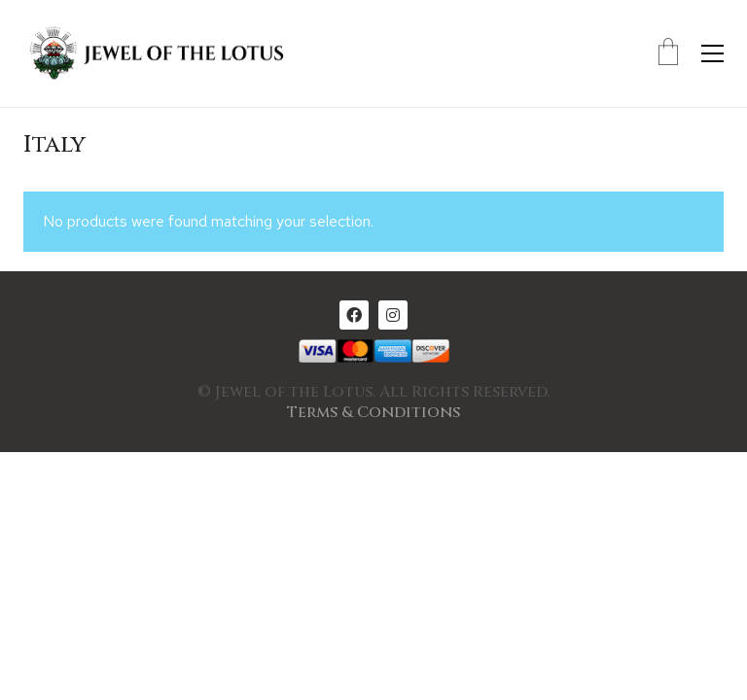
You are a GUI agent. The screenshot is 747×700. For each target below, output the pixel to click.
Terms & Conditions (373, 413)
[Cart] (668, 53)
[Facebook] (354, 315)
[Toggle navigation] (712, 53)
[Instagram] (393, 315)
